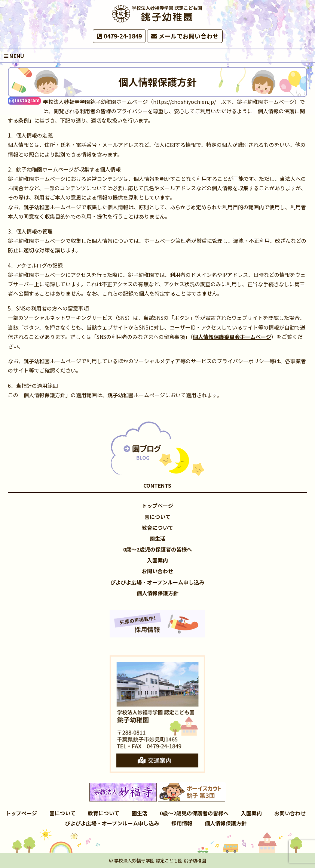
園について (157, 517)
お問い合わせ (157, 571)
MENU (14, 56)
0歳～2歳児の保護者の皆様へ (157, 549)
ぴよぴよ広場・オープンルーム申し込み (157, 582)
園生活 (157, 538)
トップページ (157, 506)
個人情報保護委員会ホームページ (232, 337)
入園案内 (157, 560)
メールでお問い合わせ (185, 36)
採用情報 (182, 823)
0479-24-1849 (119, 36)
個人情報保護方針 (157, 593)
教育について (157, 528)
